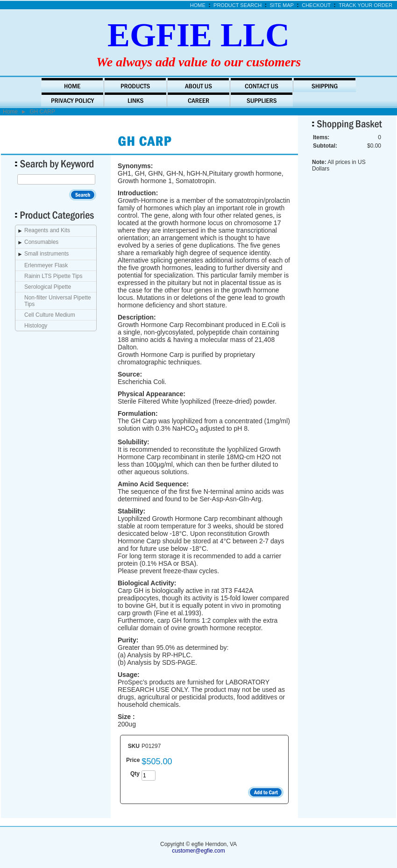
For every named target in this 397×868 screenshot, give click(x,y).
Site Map (282, 5)
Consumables (41, 242)
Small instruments (46, 254)
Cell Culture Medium (50, 315)
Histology (36, 326)
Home (198, 5)
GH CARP (42, 112)
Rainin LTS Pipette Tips (53, 276)
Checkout (316, 5)
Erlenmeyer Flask (46, 265)
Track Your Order (365, 5)
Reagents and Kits (47, 230)
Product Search (237, 5)
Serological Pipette (48, 287)
